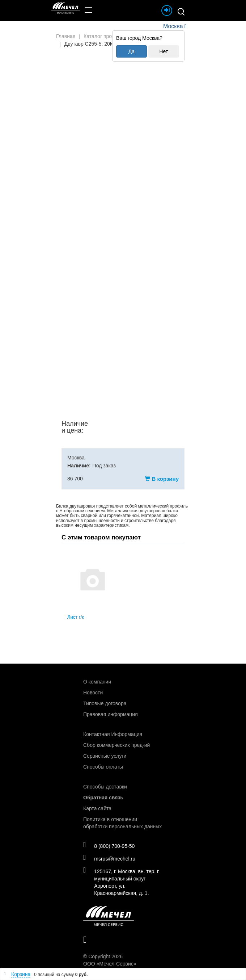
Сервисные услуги (105, 756)
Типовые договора (105, 703)
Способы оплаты (103, 766)
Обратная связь (103, 797)
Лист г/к (76, 617)
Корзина (21, 974)
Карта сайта (97, 808)
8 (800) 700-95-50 (110, 846)
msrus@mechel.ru (110, 858)
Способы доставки (105, 786)
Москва (173, 26)
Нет (164, 51)
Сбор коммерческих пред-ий (116, 745)
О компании (97, 681)
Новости (93, 692)
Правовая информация (111, 714)
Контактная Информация (113, 734)
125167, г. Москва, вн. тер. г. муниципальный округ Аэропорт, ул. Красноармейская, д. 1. (122, 882)
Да (132, 51)
